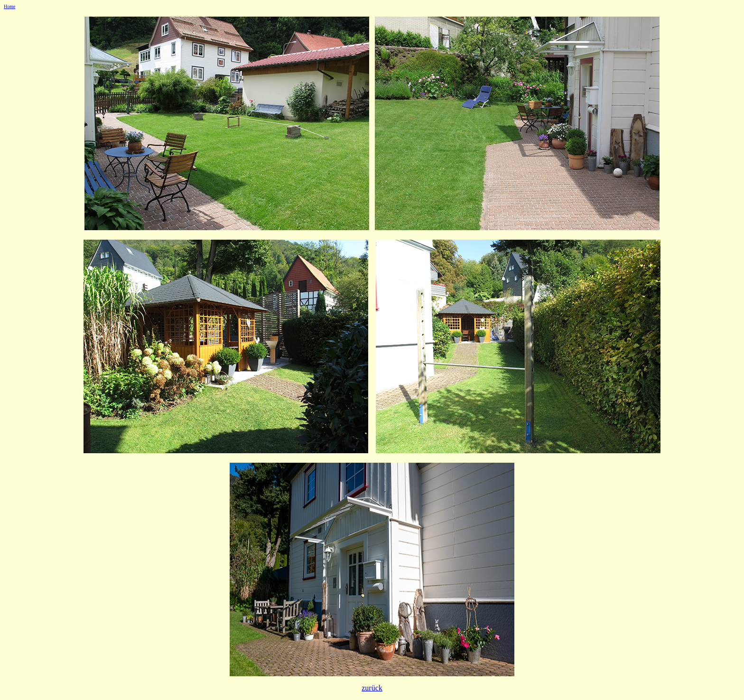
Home (9, 6)
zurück (372, 688)
